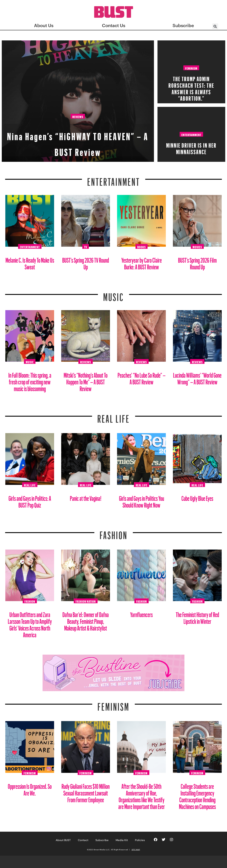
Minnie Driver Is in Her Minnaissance (191, 147)
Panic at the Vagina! (86, 497)
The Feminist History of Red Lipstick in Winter (197, 617)
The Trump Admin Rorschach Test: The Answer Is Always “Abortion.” (191, 87)
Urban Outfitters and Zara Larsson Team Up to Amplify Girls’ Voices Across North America (30, 623)
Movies (197, 247)
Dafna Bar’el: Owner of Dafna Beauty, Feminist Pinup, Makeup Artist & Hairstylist (86, 620)
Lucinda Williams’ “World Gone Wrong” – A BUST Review (197, 377)
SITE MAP (136, 850)
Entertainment (191, 134)
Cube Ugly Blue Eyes (197, 497)
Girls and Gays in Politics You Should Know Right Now (142, 500)
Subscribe (102, 840)
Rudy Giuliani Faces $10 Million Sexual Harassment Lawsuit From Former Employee (86, 792)
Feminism (191, 68)
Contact (83, 840)
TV (86, 247)
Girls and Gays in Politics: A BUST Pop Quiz (30, 500)
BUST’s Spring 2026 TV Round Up (86, 262)
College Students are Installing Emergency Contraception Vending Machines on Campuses (197, 795)
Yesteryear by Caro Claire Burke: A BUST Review (142, 262)
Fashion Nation (86, 601)
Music (113, 295)
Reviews (78, 117)
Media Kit (122, 840)
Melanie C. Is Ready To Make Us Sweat (30, 262)
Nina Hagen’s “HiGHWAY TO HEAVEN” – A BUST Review (78, 140)
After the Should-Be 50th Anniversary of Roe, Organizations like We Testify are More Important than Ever (142, 795)
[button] (215, 26)
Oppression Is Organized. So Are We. (30, 788)
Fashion (114, 533)
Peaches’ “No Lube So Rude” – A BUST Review (142, 377)
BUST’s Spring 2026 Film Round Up (197, 262)
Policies (140, 840)
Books (142, 247)
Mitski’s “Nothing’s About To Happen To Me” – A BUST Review (86, 381)
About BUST (63, 840)
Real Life (30, 485)
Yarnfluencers (141, 613)
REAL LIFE (114, 417)
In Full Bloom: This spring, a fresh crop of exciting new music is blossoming (30, 381)
